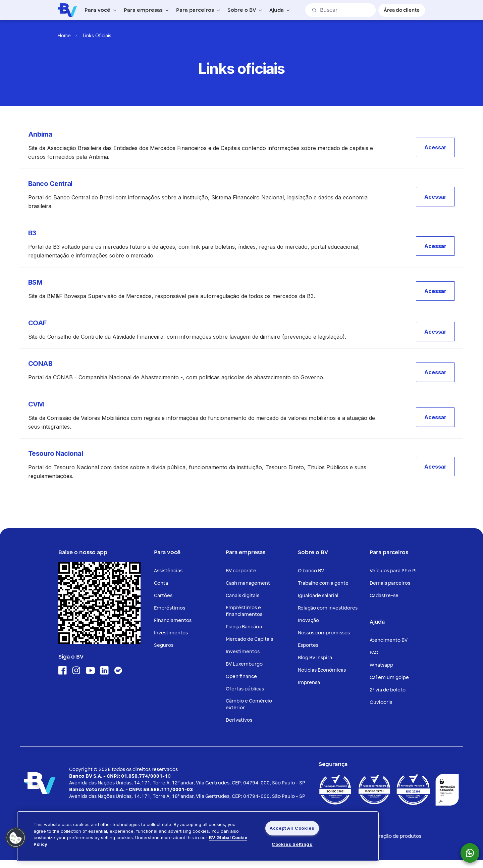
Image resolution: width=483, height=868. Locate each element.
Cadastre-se (384, 596)
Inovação (308, 620)
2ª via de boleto (388, 690)
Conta (161, 583)
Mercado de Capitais (249, 639)
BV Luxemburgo (244, 664)
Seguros (164, 645)
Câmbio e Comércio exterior (249, 704)
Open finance (241, 677)
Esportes (308, 645)
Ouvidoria (381, 702)
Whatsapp (381, 665)
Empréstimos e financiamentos (244, 611)
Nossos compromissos (324, 633)
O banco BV (311, 571)
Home (64, 35)
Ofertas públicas (245, 689)
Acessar (435, 147)
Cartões (163, 596)
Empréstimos (170, 608)
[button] (435, 147)
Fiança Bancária (244, 627)
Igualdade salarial (318, 596)
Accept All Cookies (292, 828)
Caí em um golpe (389, 678)
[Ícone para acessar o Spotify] (118, 670)
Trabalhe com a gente (323, 583)
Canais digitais (243, 596)
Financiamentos (173, 620)
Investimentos (171, 633)
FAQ (374, 653)
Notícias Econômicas (322, 670)
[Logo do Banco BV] (67, 10)
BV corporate (241, 571)
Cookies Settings (292, 844)
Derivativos (239, 720)
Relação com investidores (328, 608)
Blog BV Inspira (315, 658)
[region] (198, 836)
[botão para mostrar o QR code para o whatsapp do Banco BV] (473, 853)
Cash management (248, 583)
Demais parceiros (390, 583)
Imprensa (309, 683)
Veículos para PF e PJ (393, 571)
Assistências (168, 571)
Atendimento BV (389, 640)
